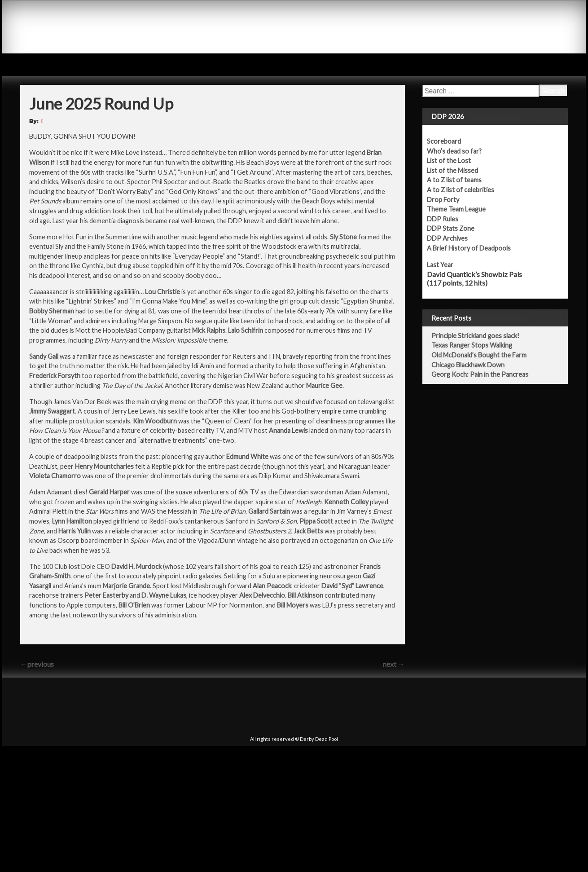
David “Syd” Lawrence (352, 586)
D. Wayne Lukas (164, 595)
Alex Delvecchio (262, 595)
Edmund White (247, 456)
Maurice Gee (324, 385)
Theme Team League (461, 209)
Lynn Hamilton (72, 521)
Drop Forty (448, 200)
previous (37, 664)
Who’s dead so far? (459, 151)
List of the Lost (454, 161)
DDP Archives (452, 238)
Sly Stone (343, 237)
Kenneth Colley (346, 502)
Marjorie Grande (126, 586)
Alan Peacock (272, 586)
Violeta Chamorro (55, 476)
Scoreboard (449, 141)
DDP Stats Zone (456, 228)
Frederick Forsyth (55, 376)
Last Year (445, 265)
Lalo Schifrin (246, 330)
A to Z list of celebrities (465, 190)
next (394, 664)
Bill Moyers (293, 605)
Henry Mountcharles (104, 466)
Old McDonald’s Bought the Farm (484, 355)
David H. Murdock (136, 566)
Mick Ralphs (209, 330)
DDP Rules (448, 219)
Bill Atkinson (305, 595)
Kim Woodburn (155, 421)
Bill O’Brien (134, 605)
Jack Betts (308, 531)
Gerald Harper (109, 492)
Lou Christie (162, 292)
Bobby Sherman (52, 311)
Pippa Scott (316, 521)
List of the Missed (457, 170)
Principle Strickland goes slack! (480, 336)
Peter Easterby (106, 595)
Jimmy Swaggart (52, 411)
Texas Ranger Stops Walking (477, 345)
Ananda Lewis (288, 430)
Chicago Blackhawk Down (473, 365)
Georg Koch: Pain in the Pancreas (485, 374)
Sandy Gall (44, 356)
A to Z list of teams (459, 180)
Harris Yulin (75, 531)
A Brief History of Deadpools (474, 248)
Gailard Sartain (269, 511)
